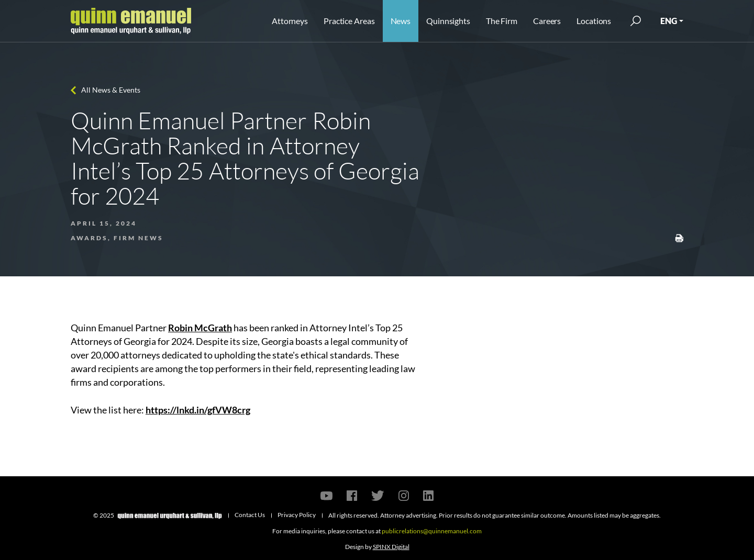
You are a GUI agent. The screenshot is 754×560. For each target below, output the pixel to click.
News (401, 21)
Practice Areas (349, 21)
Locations (594, 21)
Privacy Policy (297, 515)
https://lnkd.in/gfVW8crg (198, 410)
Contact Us (250, 515)
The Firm (502, 21)
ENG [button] (669, 21)
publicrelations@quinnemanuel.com (432, 531)
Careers (547, 21)
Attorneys (290, 21)
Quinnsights (448, 21)
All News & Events (111, 90)
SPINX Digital (391, 547)
